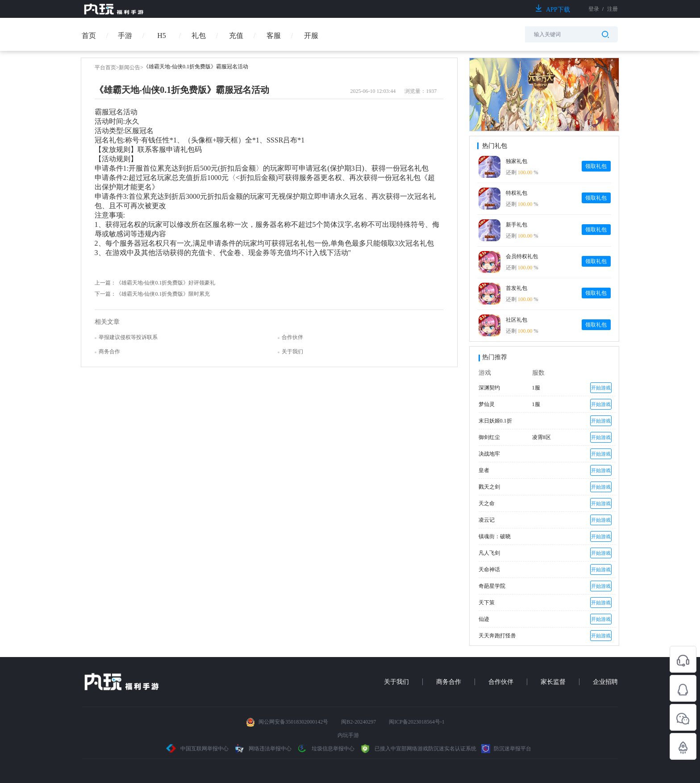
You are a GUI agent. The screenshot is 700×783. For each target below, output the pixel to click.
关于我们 (396, 682)
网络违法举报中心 (263, 749)
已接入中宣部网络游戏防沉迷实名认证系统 (418, 749)
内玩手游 (348, 735)
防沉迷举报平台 (506, 749)
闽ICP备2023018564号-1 (417, 722)
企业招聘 (605, 682)
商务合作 (449, 682)
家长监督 (553, 682)
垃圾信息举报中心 (325, 749)
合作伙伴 (501, 682)
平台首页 (105, 67)
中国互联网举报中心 (198, 749)
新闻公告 (129, 67)
